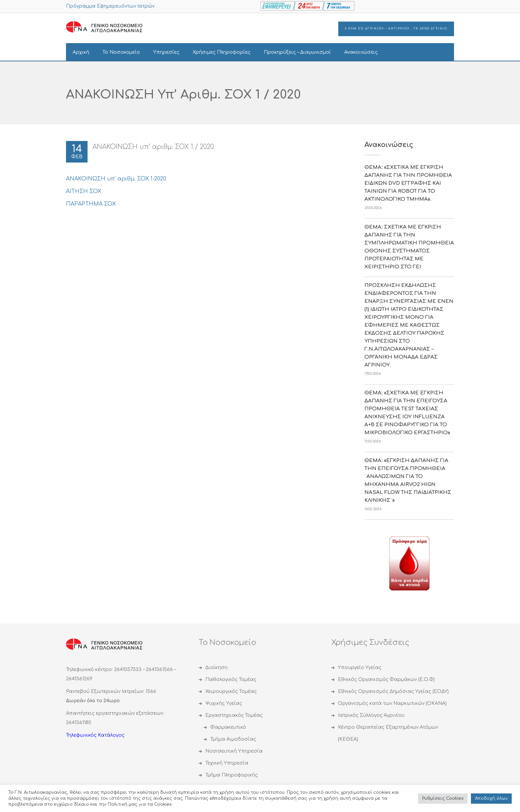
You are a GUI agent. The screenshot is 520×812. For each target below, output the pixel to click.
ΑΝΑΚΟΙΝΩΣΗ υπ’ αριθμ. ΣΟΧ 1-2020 (116, 179)
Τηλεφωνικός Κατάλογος (95, 735)
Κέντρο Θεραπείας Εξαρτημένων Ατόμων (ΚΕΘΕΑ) (388, 733)
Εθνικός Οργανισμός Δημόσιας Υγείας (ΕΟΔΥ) (393, 691)
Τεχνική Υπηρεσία (227, 763)
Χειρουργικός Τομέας (231, 691)
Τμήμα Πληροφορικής (231, 775)
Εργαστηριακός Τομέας (234, 715)
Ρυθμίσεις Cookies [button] (443, 798)
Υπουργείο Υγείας (360, 668)
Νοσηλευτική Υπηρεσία (234, 751)
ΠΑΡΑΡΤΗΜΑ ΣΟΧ (91, 204)
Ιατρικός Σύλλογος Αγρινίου (371, 715)
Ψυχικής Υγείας (224, 703)
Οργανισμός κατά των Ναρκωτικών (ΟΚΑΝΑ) (392, 703)
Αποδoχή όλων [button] (491, 798)
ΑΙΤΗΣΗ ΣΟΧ (84, 191)
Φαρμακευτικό (228, 727)
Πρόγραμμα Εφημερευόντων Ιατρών (110, 6)
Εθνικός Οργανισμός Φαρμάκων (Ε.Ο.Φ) (386, 679)
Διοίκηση (216, 668)
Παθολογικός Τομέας (231, 679)
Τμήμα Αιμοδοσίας (233, 739)
